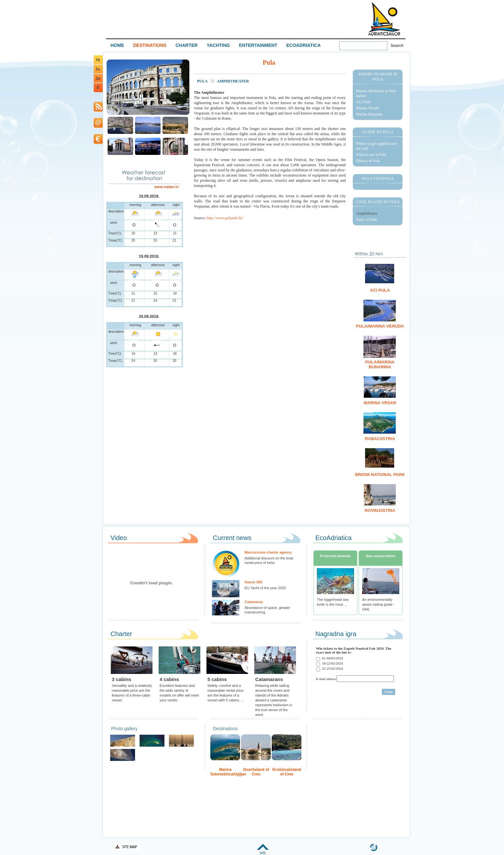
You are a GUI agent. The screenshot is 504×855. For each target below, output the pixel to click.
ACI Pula (363, 102)
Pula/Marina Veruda (380, 326)
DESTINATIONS (150, 45)
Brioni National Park (380, 475)
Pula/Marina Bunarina (380, 364)
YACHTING (218, 45)
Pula (203, 81)
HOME (117, 45)
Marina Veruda (367, 108)
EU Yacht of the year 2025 (265, 588)
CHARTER (186, 45)
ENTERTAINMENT (258, 45)
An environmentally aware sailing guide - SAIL (378, 604)
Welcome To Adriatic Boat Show (384, 19)
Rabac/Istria (380, 439)
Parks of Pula (366, 220)
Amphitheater (367, 213)
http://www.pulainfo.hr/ (225, 218)
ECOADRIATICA (303, 45)
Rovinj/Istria (380, 510)
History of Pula (368, 161)
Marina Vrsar (380, 403)
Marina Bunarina (369, 114)
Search (397, 46)
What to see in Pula (371, 155)
